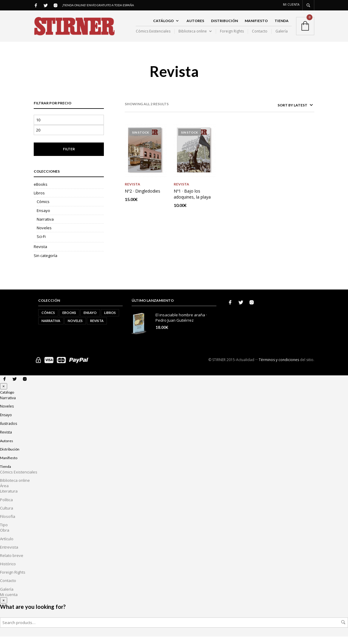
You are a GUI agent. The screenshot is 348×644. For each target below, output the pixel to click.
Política (6, 507)
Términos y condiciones (279, 367)
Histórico (8, 571)
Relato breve (12, 563)
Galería (282, 35)
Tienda (282, 24)
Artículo (7, 546)
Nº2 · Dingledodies (143, 198)
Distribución (224, 24)
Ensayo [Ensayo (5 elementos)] (90, 320)
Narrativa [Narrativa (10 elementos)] (51, 328)
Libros (39, 200)
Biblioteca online (193, 35)
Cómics (43, 209)
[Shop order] (283, 112)
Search (343, 630)
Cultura (7, 515)
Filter (69, 156)
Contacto (260, 35)
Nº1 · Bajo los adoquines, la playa (192, 201)
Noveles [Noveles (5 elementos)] (75, 328)
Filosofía (8, 524)
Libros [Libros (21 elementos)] (110, 320)
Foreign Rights (232, 35)
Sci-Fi (41, 244)
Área (4, 493)
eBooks (41, 192)
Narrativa (45, 227)
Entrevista (9, 555)
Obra (5, 538)
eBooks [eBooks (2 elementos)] (69, 320)
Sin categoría (46, 263)
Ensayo (43, 218)
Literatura (9, 499)
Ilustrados (9, 431)
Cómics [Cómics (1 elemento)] (48, 320)
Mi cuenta (291, 4)
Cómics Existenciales (153, 35)
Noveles (44, 235)
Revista (40, 254)
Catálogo (163, 24)
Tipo (4, 532)
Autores (195, 24)
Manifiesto (256, 24)
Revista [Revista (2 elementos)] (97, 328)
